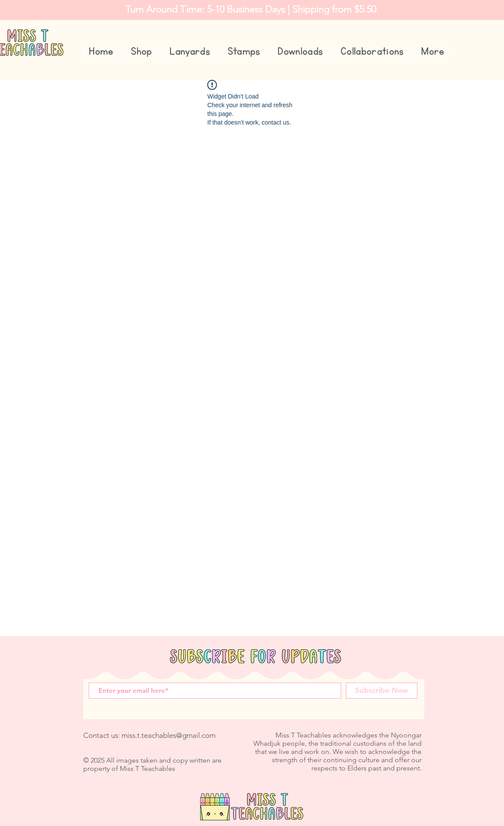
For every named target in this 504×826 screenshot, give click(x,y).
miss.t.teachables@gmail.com (169, 735)
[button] (142, 52)
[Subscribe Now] (382, 691)
